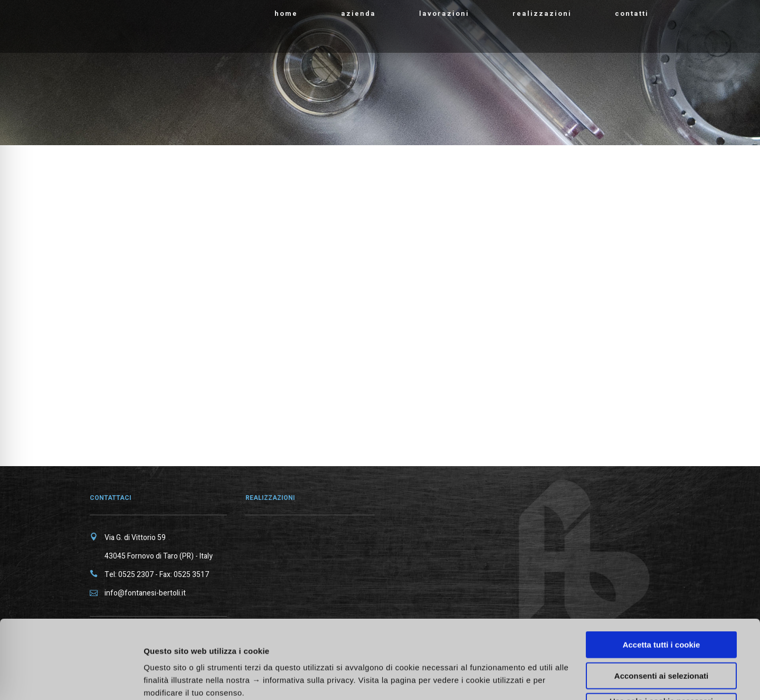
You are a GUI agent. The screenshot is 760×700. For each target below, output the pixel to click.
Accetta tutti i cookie (662, 571)
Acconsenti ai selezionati (661, 602)
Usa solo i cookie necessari (661, 627)
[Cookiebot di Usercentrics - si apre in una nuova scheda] (68, 679)
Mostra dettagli (560, 674)
